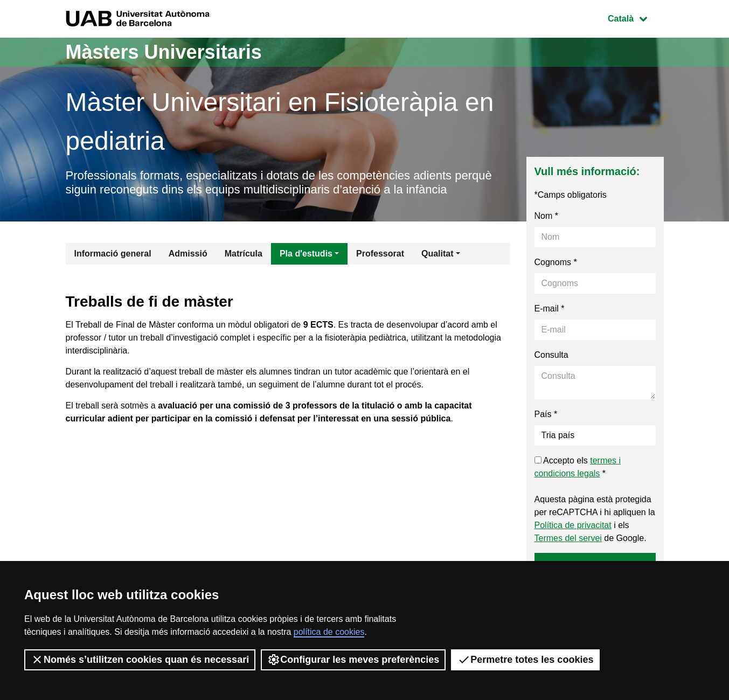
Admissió (188, 254)
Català (635, 18)
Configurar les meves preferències (353, 660)
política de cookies (329, 632)
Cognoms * (556, 262)
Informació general (113, 254)
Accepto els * (578, 467)
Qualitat (438, 254)
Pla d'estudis (306, 254)
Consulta (551, 355)
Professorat (380, 254)
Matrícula (244, 254)
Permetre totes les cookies (525, 660)
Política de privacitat (573, 525)
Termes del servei (568, 538)
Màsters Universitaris (164, 52)
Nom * (546, 216)
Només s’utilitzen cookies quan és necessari (140, 660)
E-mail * (550, 309)
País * (546, 414)
